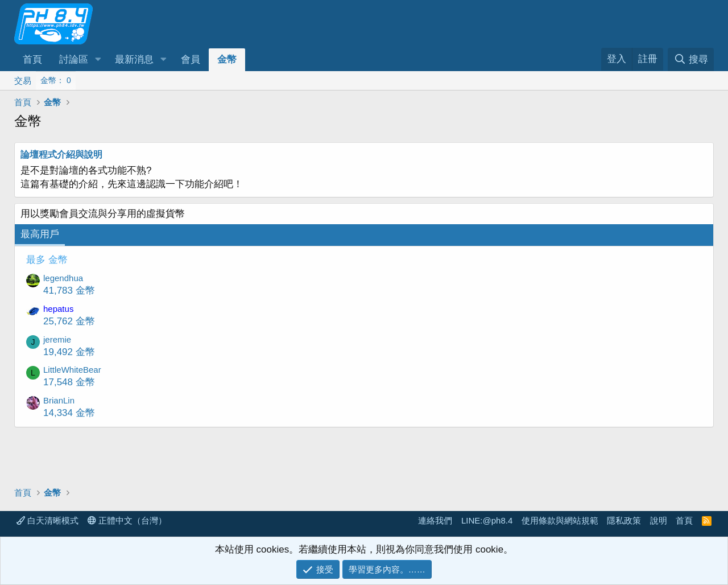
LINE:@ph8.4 (487, 520)
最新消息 (134, 59)
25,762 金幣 (69, 321)
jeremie (57, 339)
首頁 (32, 59)
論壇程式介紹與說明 (61, 155)
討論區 (74, 59)
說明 (659, 520)
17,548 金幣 (69, 382)
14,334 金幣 (69, 413)
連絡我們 (435, 520)
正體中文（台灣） (127, 520)
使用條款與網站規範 (560, 520)
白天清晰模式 (47, 520)
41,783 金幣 (69, 291)
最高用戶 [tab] (40, 234)
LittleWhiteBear (72, 370)
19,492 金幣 (69, 352)
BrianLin (59, 400)
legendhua (63, 278)
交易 (23, 81)
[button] (98, 60)
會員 (191, 59)
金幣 (227, 59)
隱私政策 (624, 520)
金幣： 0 (56, 80)
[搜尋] (691, 59)
